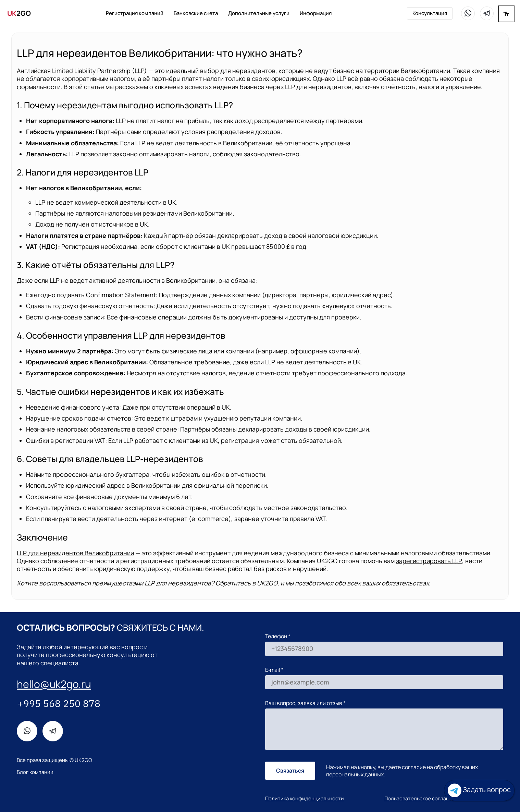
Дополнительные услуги (259, 13)
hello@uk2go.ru (54, 684)
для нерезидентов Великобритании (75, 553)
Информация (316, 13)
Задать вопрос (479, 790)
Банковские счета (196, 13)
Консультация (430, 13)
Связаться (290, 771)
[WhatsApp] (468, 13)
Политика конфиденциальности (305, 799)
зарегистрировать (429, 561)
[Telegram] (487, 13)
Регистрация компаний (135, 13)
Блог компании (35, 772)
